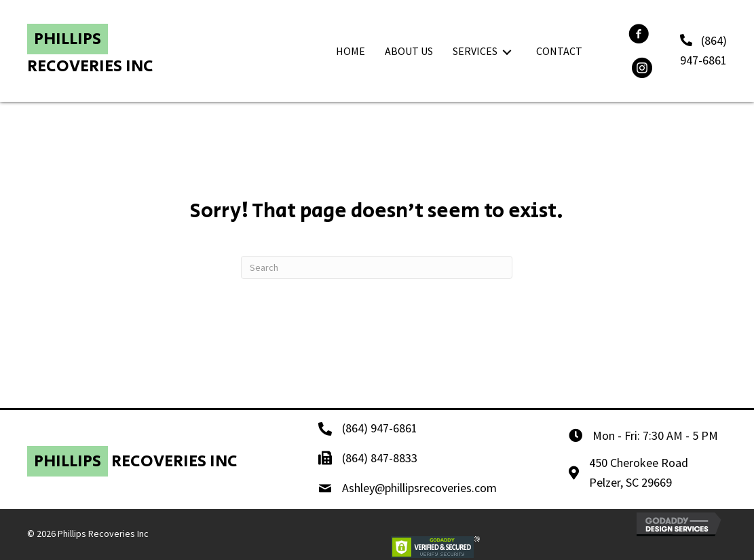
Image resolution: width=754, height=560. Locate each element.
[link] (351, 52)
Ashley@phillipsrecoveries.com (419, 488)
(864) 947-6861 (380, 428)
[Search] (377, 267)
